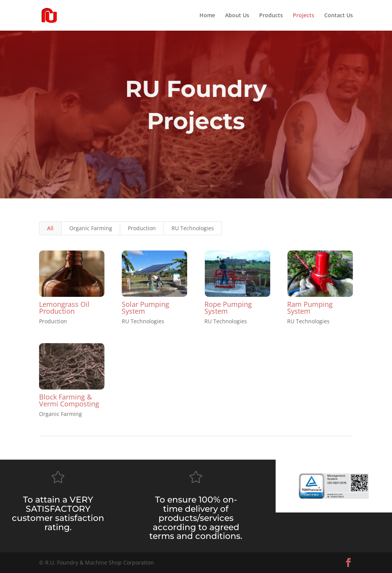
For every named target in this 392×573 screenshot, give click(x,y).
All (50, 228)
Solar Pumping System (145, 308)
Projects (304, 16)
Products (271, 16)
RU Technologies (193, 228)
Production (142, 228)
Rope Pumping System (228, 308)
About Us (237, 16)
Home (207, 16)
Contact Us (339, 16)
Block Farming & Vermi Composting (69, 400)
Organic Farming (91, 228)
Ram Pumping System (310, 308)
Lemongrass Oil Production (64, 308)
